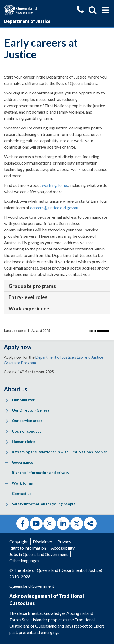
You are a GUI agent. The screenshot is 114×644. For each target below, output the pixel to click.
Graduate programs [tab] (32, 286)
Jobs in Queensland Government (38, 554)
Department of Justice (27, 21)
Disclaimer (43, 541)
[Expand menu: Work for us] (7, 484)
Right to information (28, 548)
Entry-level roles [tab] (28, 297)
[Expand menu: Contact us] (7, 494)
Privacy (64, 541)
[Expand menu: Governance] (7, 463)
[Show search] (93, 10)
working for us (55, 185)
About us (16, 389)
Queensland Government (32, 586)
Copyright (19, 541)
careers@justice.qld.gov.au (54, 207)
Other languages (24, 561)
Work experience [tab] (29, 308)
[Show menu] (105, 10)
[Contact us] (80, 10)
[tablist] (57, 286)
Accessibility (63, 548)
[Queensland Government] (20, 9)
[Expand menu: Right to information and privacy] (7, 473)
